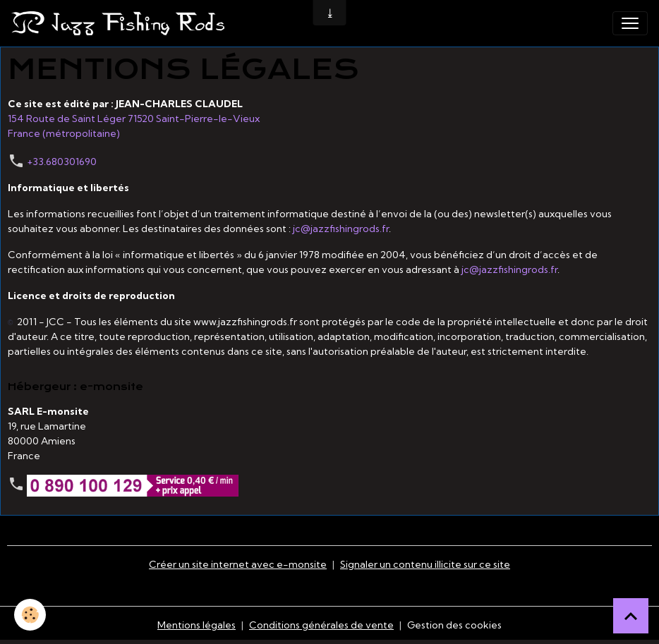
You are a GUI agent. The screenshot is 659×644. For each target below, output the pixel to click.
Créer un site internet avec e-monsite (238, 564)
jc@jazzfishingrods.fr (341, 229)
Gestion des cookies (454, 625)
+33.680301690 (62, 162)
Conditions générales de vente (321, 625)
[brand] (121, 23)
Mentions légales (197, 625)
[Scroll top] (631, 616)
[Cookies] (30, 615)
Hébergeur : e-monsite (75, 387)
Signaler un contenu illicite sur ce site (425, 564)
